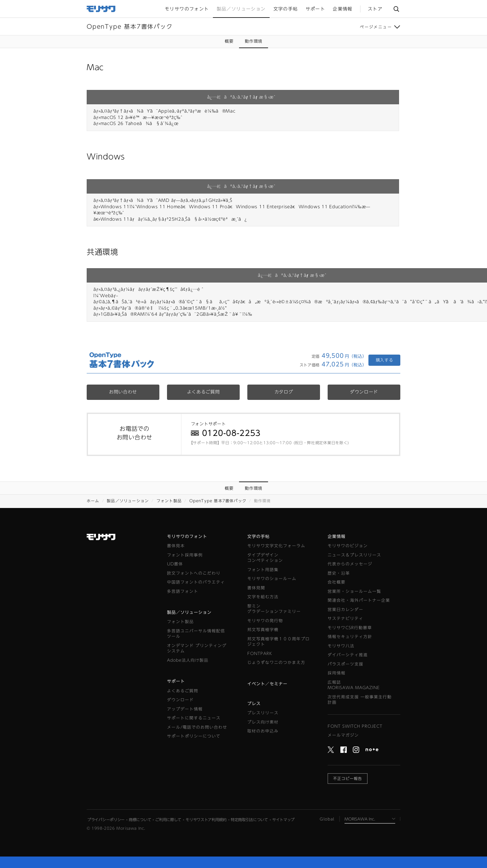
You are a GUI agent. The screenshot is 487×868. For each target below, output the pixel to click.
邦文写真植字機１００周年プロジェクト (279, 642)
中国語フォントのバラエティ (196, 582)
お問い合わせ (123, 392)
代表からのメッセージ (350, 564)
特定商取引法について (249, 820)
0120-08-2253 (231, 433)
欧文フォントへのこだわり (194, 573)
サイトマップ (283, 820)
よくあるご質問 (204, 392)
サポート (176, 681)
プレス (254, 704)
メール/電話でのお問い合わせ (197, 727)
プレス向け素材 (263, 722)
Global (327, 819)
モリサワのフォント (187, 537)
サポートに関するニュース (194, 718)
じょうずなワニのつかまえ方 (276, 662)
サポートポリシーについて (194, 736)
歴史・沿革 (339, 573)
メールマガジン (343, 735)
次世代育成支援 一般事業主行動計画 (360, 700)
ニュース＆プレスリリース (354, 555)
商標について (140, 820)
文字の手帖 (258, 537)
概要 (229, 41)
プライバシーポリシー (106, 820)
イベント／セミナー (267, 684)
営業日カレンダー (345, 610)
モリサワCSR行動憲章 (350, 628)
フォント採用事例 (185, 555)
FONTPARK (260, 654)
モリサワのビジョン (348, 546)
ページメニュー (376, 27)
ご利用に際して (168, 820)
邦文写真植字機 (263, 630)
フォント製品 (169, 501)
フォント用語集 (263, 570)
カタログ (284, 392)
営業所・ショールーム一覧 (354, 591)
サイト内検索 (396, 9)
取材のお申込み (263, 731)
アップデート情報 (185, 709)
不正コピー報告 (348, 778)
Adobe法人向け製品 (188, 660)
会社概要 (337, 582)
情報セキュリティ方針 (350, 637)
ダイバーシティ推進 (348, 655)
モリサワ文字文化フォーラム (276, 546)
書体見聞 (256, 588)
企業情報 (337, 537)
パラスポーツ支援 (345, 664)
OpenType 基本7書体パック (218, 501)
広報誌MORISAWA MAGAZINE (354, 685)
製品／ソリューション (128, 501)
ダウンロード (364, 392)
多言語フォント (183, 591)
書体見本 (176, 546)
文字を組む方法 (263, 597)
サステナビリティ (345, 618)
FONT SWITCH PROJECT (355, 726)
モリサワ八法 (341, 646)
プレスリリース (263, 713)
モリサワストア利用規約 (206, 820)
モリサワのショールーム (272, 579)
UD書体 (175, 564)
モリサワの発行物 (265, 621)
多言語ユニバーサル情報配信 (196, 634)
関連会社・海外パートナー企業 (359, 600)
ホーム (93, 501)
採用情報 (337, 673)
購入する (385, 360)
